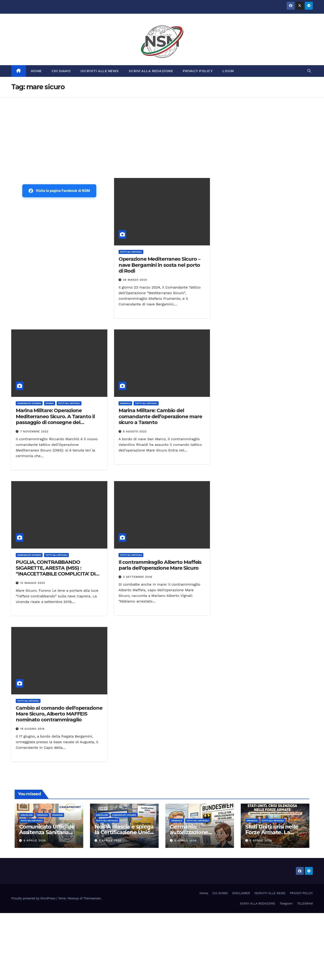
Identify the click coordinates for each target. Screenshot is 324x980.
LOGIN (228, 71)
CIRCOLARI (27, 815)
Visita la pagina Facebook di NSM (59, 191)
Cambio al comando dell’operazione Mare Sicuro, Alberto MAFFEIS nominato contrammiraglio (59, 714)
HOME (36, 71)
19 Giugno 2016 (32, 729)
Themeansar (92, 898)
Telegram (286, 903)
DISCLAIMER (241, 893)
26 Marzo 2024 (135, 280)
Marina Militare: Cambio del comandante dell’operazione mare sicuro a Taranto (160, 416)
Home (204, 893)
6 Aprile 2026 (35, 840)
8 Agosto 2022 (135, 431)
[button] (309, 71)
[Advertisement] (162, 131)
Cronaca (125, 403)
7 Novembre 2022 (34, 431)
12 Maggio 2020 (33, 583)
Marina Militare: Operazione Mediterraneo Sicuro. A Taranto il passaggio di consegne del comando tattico (55, 419)
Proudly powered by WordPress (34, 898)
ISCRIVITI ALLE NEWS (100, 71)
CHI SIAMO (61, 71)
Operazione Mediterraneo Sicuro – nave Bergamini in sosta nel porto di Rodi (159, 265)
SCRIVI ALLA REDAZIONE (151, 71)
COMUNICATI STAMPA (29, 403)
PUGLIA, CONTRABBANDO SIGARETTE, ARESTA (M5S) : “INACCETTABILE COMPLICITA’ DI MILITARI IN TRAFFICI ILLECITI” (56, 571)
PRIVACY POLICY (198, 71)
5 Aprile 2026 (261, 840)
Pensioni (57, 815)
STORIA (50, 403)
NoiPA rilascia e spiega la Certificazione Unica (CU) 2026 (124, 832)
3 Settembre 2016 (138, 577)
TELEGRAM (305, 903)
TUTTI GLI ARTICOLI (131, 252)
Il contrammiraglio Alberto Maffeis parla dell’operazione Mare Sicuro (160, 565)
